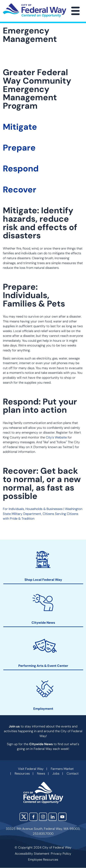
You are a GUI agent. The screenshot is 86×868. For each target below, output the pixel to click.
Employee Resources (43, 860)
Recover (20, 190)
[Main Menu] (75, 11)
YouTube (62, 817)
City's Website (56, 437)
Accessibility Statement (32, 854)
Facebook (33, 817)
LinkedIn (53, 817)
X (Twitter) (24, 817)
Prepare (19, 148)
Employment (43, 709)
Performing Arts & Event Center (43, 666)
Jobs (56, 774)
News (41, 774)
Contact (73, 774)
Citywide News (43, 623)
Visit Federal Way (31, 769)
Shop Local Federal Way (43, 580)
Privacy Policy (61, 854)
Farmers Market (62, 769)
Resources (22, 774)
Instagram (43, 817)
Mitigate (20, 127)
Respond (21, 169)
